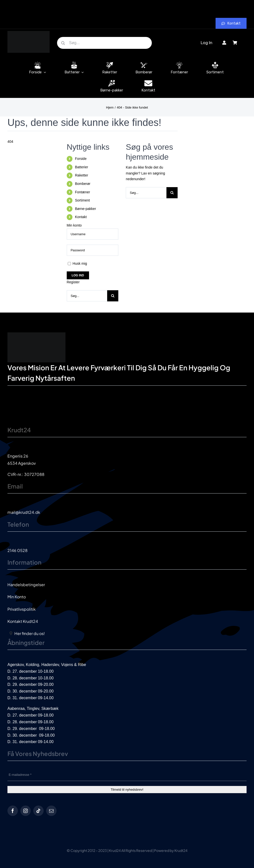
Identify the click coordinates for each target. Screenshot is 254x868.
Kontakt (81, 217)
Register (73, 282)
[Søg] (63, 43)
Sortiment (82, 200)
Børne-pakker (85, 209)
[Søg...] (104, 43)
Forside (81, 159)
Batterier (81, 167)
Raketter (81, 175)
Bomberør (83, 184)
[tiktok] (38, 811)
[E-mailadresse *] (127, 775)
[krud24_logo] (29, 33)
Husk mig (77, 263)
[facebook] (13, 811)
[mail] (51, 811)
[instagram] (26, 811)
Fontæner (82, 192)
